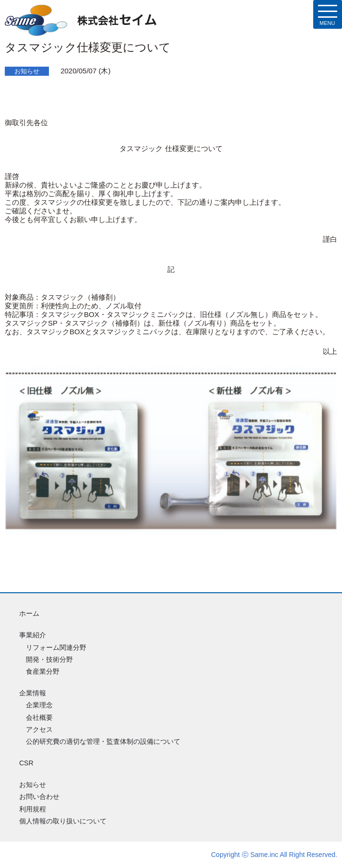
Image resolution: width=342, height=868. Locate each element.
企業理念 (39, 705)
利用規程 (33, 809)
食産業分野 (43, 671)
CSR (26, 763)
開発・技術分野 (49, 659)
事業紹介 (33, 635)
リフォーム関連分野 (56, 647)
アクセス (39, 729)
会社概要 (39, 717)
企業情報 (33, 693)
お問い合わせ (39, 797)
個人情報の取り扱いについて (63, 821)
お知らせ (33, 785)
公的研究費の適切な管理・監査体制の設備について (103, 741)
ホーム (29, 613)
